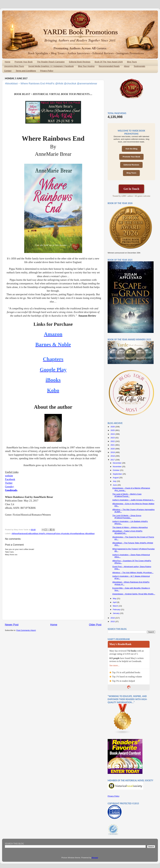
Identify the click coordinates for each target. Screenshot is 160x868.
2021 (113, 445)
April (115, 602)
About (127, 66)
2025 (113, 430)
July (115, 481)
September (118, 474)
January (116, 613)
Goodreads (11, 490)
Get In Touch (131, 189)
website (9, 476)
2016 (113, 618)
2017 (113, 460)
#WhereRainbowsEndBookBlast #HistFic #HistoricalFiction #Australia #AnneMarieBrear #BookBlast (53, 534)
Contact (8, 71)
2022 (113, 441)
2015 (113, 622)
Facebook (10, 479)
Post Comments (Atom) (26, 630)
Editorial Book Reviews (80, 62)
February (117, 610)
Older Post (95, 625)
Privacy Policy (47, 71)
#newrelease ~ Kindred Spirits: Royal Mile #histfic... (134, 594)
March (116, 606)
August (116, 478)
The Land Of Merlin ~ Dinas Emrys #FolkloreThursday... (127, 517)
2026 (113, 427)
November (117, 467)
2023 (113, 438)
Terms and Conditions (26, 71)
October (116, 470)
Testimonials (139, 66)
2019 (113, 452)
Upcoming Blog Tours (14, 66)
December (117, 463)
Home (8, 62)
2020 (113, 449)
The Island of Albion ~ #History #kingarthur (130, 527)
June (115, 485)
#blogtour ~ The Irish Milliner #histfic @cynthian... (133, 573)
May (115, 598)
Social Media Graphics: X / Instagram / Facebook (51, 66)
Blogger (95, 858)
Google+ (10, 487)
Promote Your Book (24, 62)
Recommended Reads (109, 66)
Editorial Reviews (131, 165)
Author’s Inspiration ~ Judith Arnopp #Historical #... (133, 500)
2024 (113, 434)
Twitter (9, 483)
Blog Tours (132, 62)
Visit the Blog (131, 149)
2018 (113, 456)
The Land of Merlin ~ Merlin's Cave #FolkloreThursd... (127, 495)
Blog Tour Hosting (86, 66)
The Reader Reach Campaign (51, 62)
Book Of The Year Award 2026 (109, 62)
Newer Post (12, 625)
